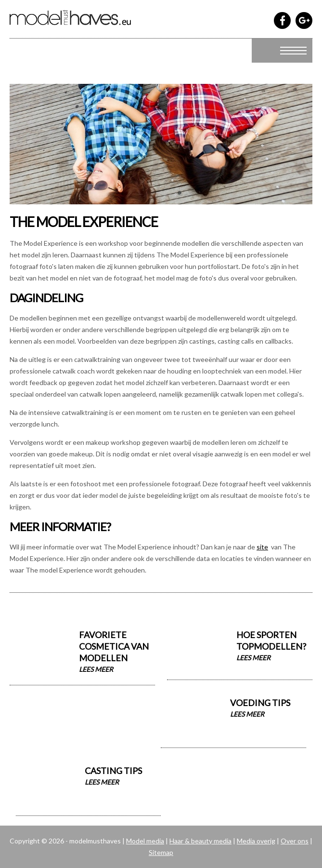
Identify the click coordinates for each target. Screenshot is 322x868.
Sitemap (161, 852)
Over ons (295, 841)
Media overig (256, 841)
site (262, 547)
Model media (145, 841)
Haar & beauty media (200, 841)
